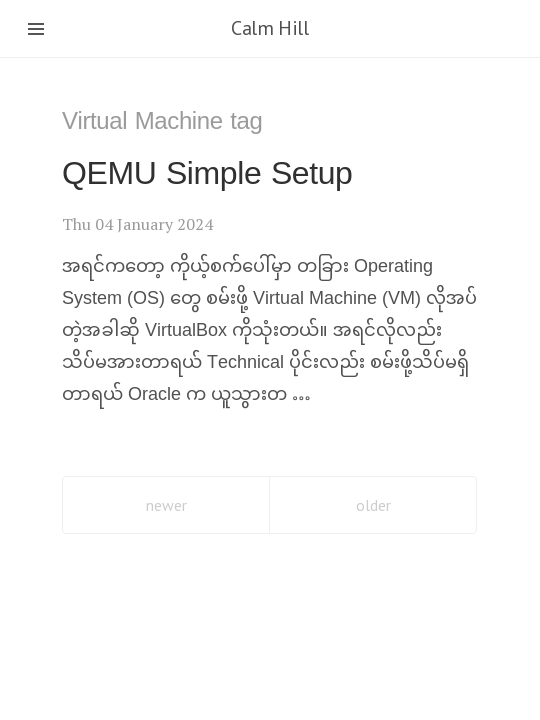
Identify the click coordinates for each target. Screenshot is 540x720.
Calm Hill (269, 28)
